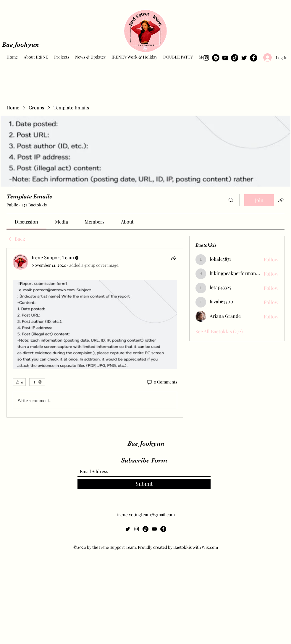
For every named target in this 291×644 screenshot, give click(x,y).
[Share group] (281, 200)
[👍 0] (19, 382)
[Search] (231, 200)
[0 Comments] (162, 382)
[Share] (174, 258)
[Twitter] (244, 58)
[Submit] (144, 484)
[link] (26, 222)
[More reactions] (37, 382)
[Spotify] (216, 58)
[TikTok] (235, 58)
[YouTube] (225, 58)
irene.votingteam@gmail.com (146, 514)
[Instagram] (206, 58)
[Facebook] (254, 58)
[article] (95, 333)
